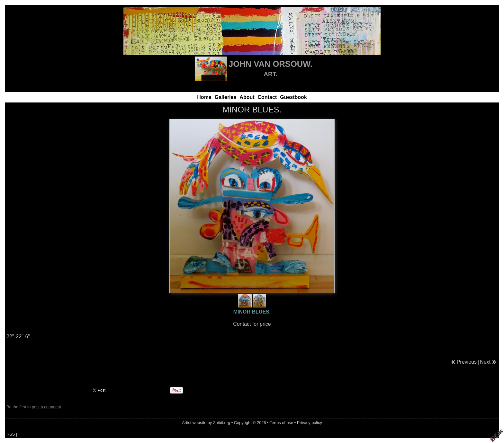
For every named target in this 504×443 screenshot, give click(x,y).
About (247, 97)
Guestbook (293, 97)
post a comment (46, 407)
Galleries (226, 97)
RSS (11, 434)
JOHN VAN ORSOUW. (270, 64)
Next (485, 362)
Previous (467, 362)
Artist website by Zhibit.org (206, 423)
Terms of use (281, 423)
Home (204, 97)
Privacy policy (310, 423)
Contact (267, 97)
